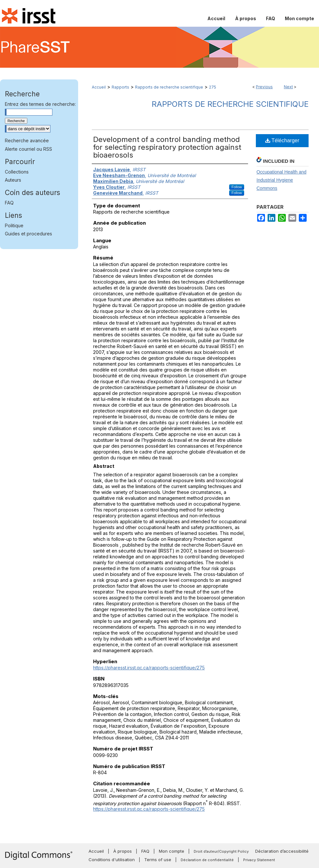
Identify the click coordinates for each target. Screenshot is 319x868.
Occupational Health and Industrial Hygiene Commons (281, 180)
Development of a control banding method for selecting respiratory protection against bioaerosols (167, 147)
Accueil (99, 87)
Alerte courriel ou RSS (28, 149)
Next (288, 87)
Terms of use (158, 860)
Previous (264, 87)
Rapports (120, 87)
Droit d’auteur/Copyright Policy (221, 851)
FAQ (9, 203)
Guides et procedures (28, 234)
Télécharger (282, 140)
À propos (123, 851)
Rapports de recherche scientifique (169, 87)
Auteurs (13, 180)
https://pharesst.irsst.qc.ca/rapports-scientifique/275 (149, 668)
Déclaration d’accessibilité (282, 851)
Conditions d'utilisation (112, 860)
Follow (237, 187)
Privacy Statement (259, 860)
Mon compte (172, 851)
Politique (14, 225)
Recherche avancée (27, 140)
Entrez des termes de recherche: (40, 104)
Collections (17, 172)
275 (213, 87)
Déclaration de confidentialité (207, 860)
